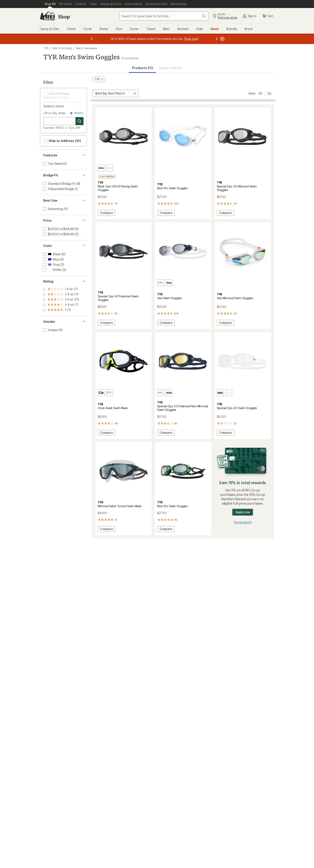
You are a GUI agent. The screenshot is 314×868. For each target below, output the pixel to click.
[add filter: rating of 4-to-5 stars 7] (61, 295)
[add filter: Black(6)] (51, 254)
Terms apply (243, 522)
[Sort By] (115, 93)
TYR (46, 48)
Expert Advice (171, 68)
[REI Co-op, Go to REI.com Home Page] (47, 16)
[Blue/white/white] (161, 393)
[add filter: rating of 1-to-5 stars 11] (61, 310)
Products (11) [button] (142, 68)
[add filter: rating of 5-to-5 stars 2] (61, 289)
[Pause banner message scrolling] (222, 39)
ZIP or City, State (54, 113)
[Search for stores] (80, 121)
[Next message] (217, 39)
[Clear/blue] (169, 283)
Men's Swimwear (87, 48)
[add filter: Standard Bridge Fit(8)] (59, 184)
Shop (64, 17)
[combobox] (164, 16)
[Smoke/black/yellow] (101, 393)
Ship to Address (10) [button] (62, 141)
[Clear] (229, 393)
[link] (123, 136)
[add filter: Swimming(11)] (52, 209)
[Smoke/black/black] (101, 168)
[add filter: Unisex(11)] (50, 330)
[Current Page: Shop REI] (50, 4)
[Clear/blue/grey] (110, 393)
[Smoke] (220, 393)
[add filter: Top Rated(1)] (52, 163)
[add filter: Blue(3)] (50, 259)
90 (269, 93)
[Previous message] (92, 39)
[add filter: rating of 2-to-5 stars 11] (61, 305)
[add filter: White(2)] (51, 270)
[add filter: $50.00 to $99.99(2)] (58, 234)
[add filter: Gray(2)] (51, 264)
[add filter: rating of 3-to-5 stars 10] (61, 300)
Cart (268, 16)
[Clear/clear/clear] (110, 168)
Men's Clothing (62, 48)
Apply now (243, 512)
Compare (106, 213)
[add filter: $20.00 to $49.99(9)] (58, 229)
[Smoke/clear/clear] (161, 283)
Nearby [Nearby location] (76, 113)
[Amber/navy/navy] (169, 393)
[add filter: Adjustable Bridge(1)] (58, 189)
